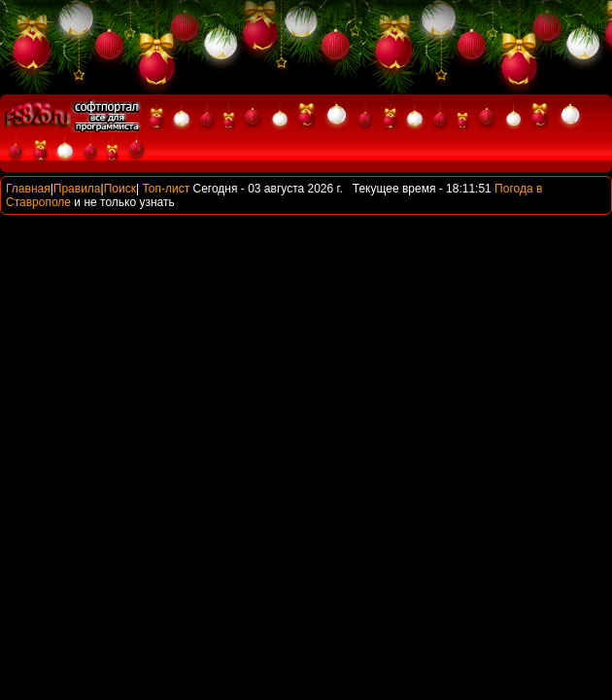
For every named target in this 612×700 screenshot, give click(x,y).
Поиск (120, 189)
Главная (28, 189)
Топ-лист (166, 189)
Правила (77, 189)
